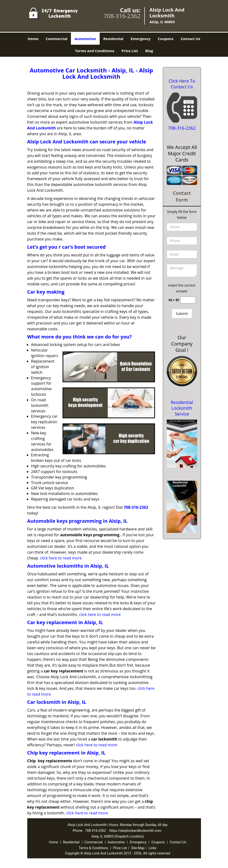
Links (153, 848)
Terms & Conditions (93, 848)
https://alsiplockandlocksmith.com (135, 831)
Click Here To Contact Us (182, 84)
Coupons (166, 39)
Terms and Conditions (95, 51)
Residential (113, 39)
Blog (149, 51)
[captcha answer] (188, 300)
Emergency (141, 39)
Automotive (85, 39)
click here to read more (61, 558)
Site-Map (138, 848)
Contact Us (190, 39)
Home (33, 39)
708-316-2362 (122, 16)
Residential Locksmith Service (182, 408)
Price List (130, 51)
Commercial (56, 39)
